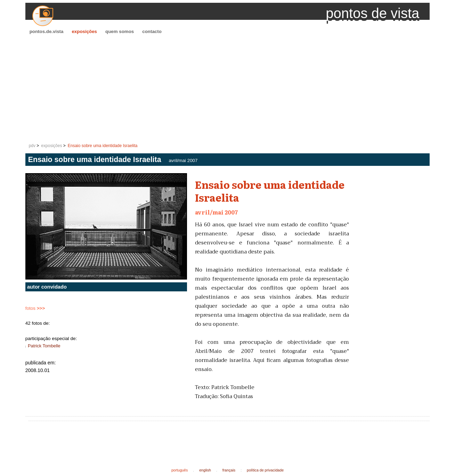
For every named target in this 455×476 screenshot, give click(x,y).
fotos (35, 308)
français (229, 470)
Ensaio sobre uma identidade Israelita (103, 146)
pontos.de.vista (47, 31)
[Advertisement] (228, 89)
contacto (152, 31)
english (205, 470)
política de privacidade (265, 470)
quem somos (120, 31)
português (180, 470)
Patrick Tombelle (44, 346)
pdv (32, 146)
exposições (84, 31)
